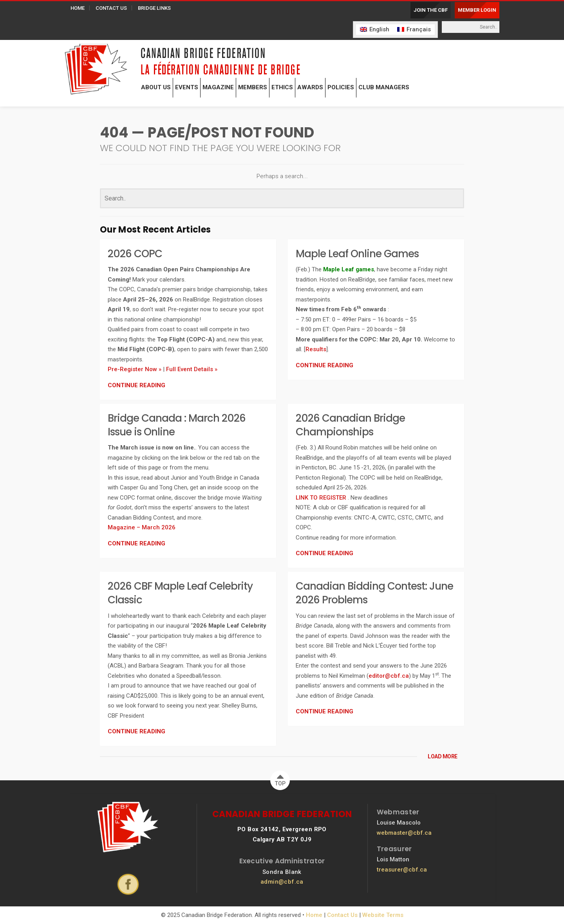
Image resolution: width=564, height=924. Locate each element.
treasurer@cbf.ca (402, 870)
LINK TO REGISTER (322, 498)
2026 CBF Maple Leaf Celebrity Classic (180, 593)
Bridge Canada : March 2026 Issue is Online (177, 425)
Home (314, 915)
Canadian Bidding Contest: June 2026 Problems (374, 593)
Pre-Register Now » (135, 369)
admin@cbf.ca (282, 882)
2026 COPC (135, 254)
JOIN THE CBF (431, 10)
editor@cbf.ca (389, 676)
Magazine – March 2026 (142, 527)
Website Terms (383, 915)
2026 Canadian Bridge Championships (350, 425)
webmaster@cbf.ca (404, 833)
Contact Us (342, 915)
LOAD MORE (443, 756)
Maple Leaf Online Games (357, 254)
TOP (280, 779)
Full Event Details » (192, 369)
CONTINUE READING (136, 385)
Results (316, 349)
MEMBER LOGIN (477, 10)
